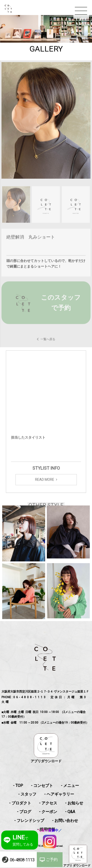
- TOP (18, 786)
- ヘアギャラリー (59, 794)
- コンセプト (42, 786)
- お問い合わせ (65, 821)
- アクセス (48, 803)
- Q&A (70, 812)
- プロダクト (20, 803)
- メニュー (70, 786)
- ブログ (24, 812)
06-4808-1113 (22, 860)
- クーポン (48, 812)
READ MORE (45, 484)
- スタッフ (27, 794)
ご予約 (52, 859)
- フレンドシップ (29, 821)
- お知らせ (74, 803)
